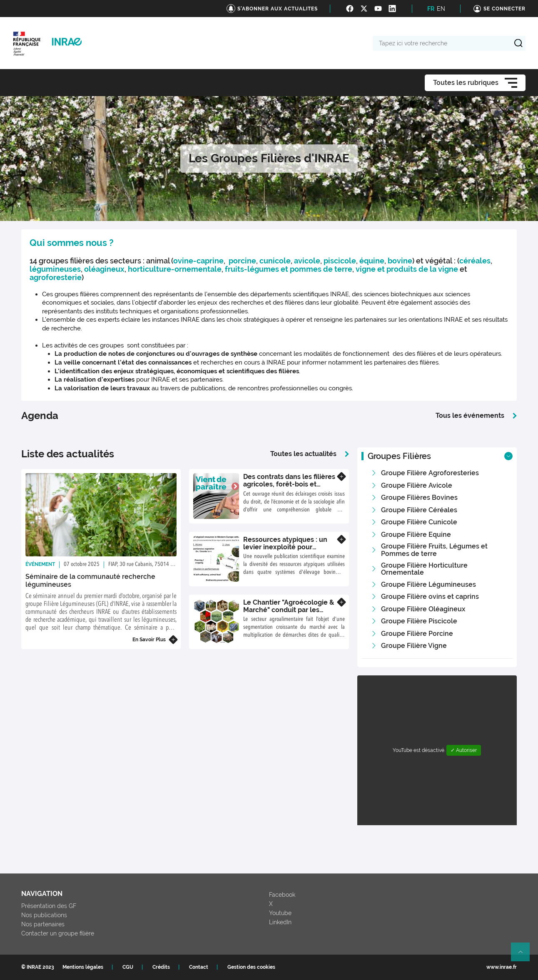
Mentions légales (83, 967)
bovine (400, 261)
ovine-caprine (198, 261)
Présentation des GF (49, 906)
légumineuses (55, 269)
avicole (307, 261)
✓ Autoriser (464, 750)
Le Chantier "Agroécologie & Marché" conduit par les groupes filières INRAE (289, 610)
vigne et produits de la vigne (408, 269)
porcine (242, 261)
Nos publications (44, 915)
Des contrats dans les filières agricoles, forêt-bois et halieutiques (289, 484)
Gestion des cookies (251, 967)
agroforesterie (56, 277)
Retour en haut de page (524, 955)
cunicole (275, 261)
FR (431, 9)
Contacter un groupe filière (58, 933)
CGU (128, 967)
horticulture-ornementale (175, 269)
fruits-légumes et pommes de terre (289, 269)
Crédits (161, 967)
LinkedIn (280, 922)
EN (441, 9)
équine (372, 261)
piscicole (340, 261)
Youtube (280, 913)
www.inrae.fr (502, 967)
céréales (475, 261)
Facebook (282, 895)
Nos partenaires (43, 924)
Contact (199, 967)
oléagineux (104, 269)
